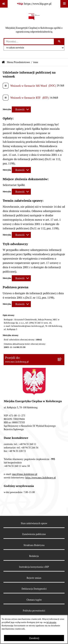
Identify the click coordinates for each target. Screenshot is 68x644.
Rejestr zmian (34, 578)
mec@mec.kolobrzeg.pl (25, 474)
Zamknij (34, 638)
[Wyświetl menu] (64, 4)
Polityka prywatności (34, 611)
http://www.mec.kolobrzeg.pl (41, 478)
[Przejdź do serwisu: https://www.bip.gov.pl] (34, 4)
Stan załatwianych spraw (34, 523)
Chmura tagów (34, 600)
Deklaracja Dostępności (34, 589)
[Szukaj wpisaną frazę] (59, 42)
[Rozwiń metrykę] (21, 109)
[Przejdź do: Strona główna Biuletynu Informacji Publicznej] (3, 62)
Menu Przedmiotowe (18, 62)
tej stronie (51, 622)
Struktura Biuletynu (34, 545)
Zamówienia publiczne (34, 534)
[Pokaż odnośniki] (4, 4)
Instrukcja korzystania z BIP (34, 567)
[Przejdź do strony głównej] (34, 23)
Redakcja (34, 556)
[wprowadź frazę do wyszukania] (29, 42)
